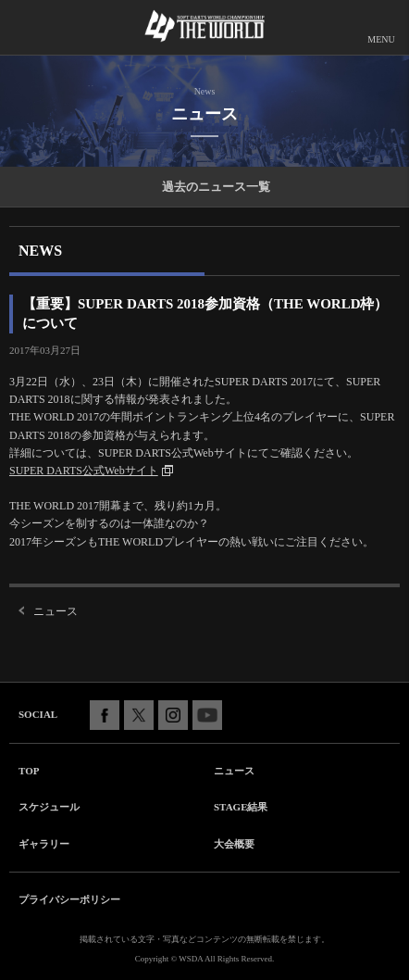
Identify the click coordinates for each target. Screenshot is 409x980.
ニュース (56, 611)
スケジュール (49, 807)
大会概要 (234, 844)
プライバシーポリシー (69, 899)
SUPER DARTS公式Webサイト (84, 471)
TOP (29, 771)
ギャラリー (44, 844)
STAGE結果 (241, 807)
